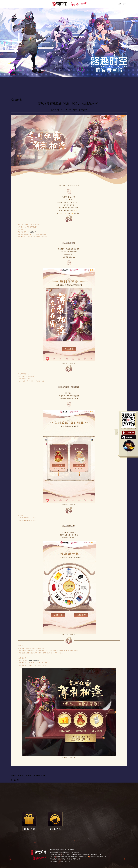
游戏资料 (115, 12)
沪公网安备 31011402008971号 (97, 857)
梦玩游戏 (52, 850)
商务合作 (67, 861)
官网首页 (99, 12)
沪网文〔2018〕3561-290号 (67, 850)
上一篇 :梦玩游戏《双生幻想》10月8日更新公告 (28, 776)
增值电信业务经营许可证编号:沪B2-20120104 (90, 854)
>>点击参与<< (33, 232)
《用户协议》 (69, 859)
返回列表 (17, 100)
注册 (120, 4)
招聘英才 (61, 861)
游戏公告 (131, 12)
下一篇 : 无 (15, 780)
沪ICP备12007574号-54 (71, 854)
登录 (124, 4)
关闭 (116, 432)
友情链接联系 (54, 861)
